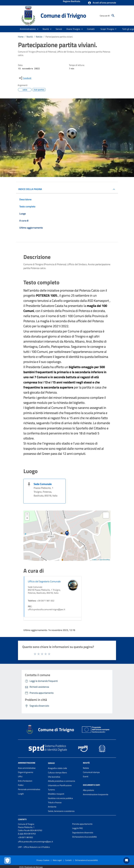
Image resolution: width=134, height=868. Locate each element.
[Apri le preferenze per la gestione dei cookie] (7, 860)
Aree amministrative (27, 768)
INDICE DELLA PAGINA (30, 189)
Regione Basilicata (71, 2)
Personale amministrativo (29, 789)
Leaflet (94, 560)
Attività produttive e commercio (61, 781)
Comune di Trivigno (63, 15)
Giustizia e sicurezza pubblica (60, 798)
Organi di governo (26, 772)
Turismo (51, 790)
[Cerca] (113, 16)
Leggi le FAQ (77, 828)
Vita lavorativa (54, 777)
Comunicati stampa (91, 772)
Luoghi (21, 794)
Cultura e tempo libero (57, 773)
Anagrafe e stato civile (57, 768)
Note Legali (57, 860)
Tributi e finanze (55, 802)
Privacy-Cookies (43, 860)
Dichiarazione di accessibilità (84, 837)
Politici (21, 785)
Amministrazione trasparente (96, 794)
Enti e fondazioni (25, 781)
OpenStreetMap (105, 560)
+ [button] (27, 514)
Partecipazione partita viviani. (59, 37)
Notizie (39, 37)
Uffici (20, 776)
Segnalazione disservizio (83, 833)
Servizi (51, 763)
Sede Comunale (43, 484)
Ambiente (52, 807)
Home (21, 37)
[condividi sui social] (25, 78)
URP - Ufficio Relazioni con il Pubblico (34, 847)
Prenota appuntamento (82, 824)
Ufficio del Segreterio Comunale (44, 581)
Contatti (22, 819)
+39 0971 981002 (25, 837)
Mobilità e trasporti (56, 794)
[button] (102, 3)
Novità (30, 37)
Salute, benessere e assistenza (61, 811)
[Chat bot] (127, 860)
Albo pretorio (88, 790)
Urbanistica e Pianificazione (60, 785)
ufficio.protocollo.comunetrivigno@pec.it (35, 842)
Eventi (86, 776)
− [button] (27, 518)
